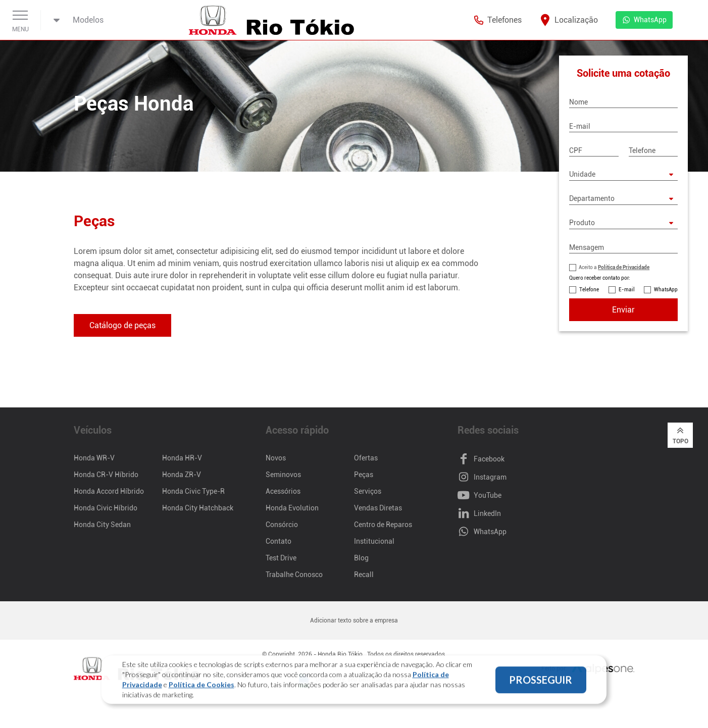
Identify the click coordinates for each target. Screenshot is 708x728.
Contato (279, 541)
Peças (364, 475)
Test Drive (281, 558)
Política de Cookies (201, 686)
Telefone (589, 290)
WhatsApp (666, 290)
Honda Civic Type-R (193, 491)
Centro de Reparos (383, 525)
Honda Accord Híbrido (109, 491)
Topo (680, 435)
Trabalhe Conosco (294, 575)
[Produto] (623, 223)
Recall (364, 575)
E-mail (627, 290)
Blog (361, 558)
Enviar (623, 310)
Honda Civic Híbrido (106, 508)
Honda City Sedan (102, 525)
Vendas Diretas (378, 508)
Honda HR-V (182, 458)
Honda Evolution (292, 508)
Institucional (374, 541)
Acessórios (283, 491)
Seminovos (283, 475)
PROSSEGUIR (541, 682)
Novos (276, 458)
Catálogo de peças (122, 325)
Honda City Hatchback (198, 508)
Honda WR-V (94, 458)
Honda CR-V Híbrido (106, 475)
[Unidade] (623, 175)
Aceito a (614, 267)
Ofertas (366, 458)
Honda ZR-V (182, 475)
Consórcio (282, 525)
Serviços (368, 491)
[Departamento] (623, 199)
